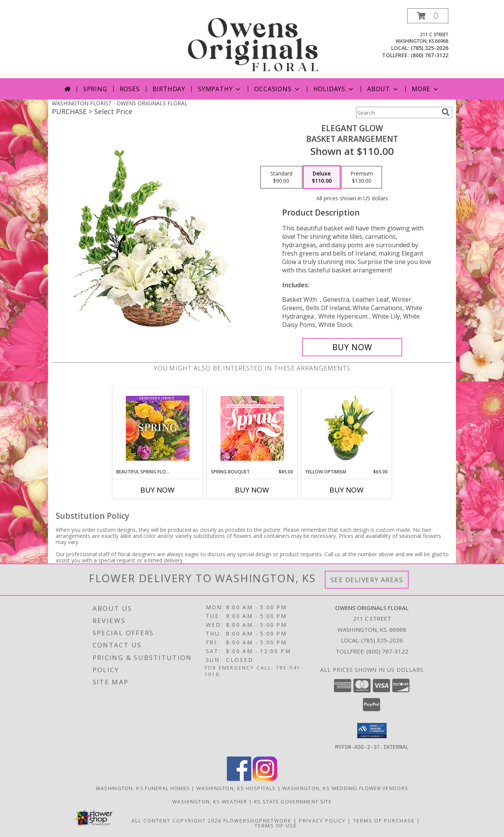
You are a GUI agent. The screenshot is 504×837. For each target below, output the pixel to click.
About (383, 89)
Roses (130, 89)
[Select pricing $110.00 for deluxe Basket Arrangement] (322, 177)
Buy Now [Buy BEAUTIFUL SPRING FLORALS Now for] (157, 490)
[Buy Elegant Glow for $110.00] (352, 347)
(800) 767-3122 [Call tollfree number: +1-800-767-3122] (429, 55)
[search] (446, 112)
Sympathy (220, 89)
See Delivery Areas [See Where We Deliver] (367, 580)
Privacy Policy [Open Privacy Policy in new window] (322, 820)
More (426, 89)
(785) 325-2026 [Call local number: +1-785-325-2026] (429, 48)
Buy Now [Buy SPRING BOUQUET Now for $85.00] (252, 490)
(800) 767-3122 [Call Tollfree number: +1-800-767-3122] (387, 651)
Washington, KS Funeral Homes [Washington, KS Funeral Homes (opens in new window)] (143, 788)
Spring (95, 89)
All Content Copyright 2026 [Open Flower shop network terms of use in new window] (177, 820)
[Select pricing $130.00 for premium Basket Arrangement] (362, 177)
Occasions (277, 89)
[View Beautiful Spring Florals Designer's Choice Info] (158, 428)
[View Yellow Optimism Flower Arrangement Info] (347, 428)
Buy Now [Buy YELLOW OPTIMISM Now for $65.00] (347, 490)
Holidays (334, 89)
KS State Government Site (293, 801)
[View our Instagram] (265, 778)
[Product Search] (397, 113)
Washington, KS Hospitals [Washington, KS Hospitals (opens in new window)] (236, 788)
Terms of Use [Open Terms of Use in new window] (276, 825)
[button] (428, 16)
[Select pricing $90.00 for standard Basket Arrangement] (281, 177)
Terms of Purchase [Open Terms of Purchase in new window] (384, 820)
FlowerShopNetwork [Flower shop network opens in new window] (258, 820)
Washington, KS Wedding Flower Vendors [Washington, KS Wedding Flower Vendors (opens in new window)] (345, 788)
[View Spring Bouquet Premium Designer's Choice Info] (252, 428)
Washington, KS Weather (210, 801)
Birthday (169, 89)
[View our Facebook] (239, 778)
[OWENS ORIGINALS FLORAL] (253, 43)
